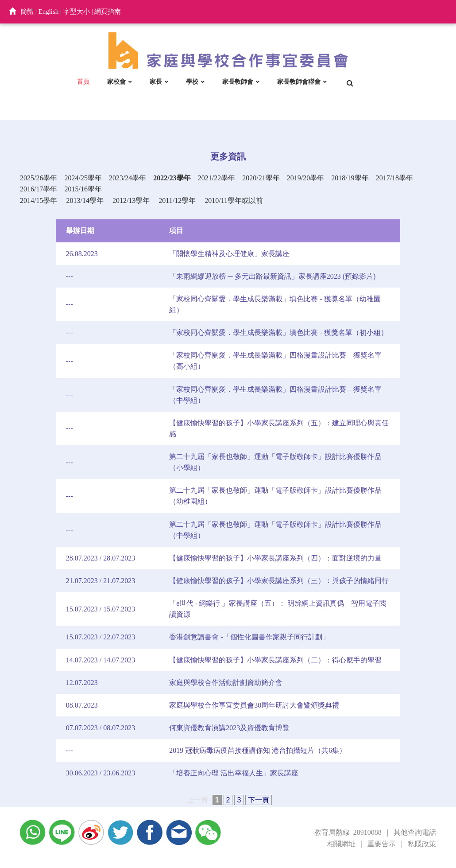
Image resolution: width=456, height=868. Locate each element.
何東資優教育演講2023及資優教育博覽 (229, 728)
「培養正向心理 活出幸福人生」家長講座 (234, 773)
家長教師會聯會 (299, 82)
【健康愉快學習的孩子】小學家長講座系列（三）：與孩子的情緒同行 (279, 581)
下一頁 (259, 800)
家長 (156, 82)
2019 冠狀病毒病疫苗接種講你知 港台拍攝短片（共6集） (258, 750)
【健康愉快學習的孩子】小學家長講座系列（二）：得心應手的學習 (275, 660)
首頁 (83, 82)
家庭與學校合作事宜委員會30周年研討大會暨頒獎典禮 (254, 705)
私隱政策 (422, 844)
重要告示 (382, 844)
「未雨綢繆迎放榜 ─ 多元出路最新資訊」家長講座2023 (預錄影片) (272, 276)
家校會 (116, 82)
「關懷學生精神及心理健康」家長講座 (229, 254)
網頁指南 (108, 12)
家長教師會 (238, 82)
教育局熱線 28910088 (348, 832)
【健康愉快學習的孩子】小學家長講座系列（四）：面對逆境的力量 (275, 558)
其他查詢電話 (415, 832)
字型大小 (77, 12)
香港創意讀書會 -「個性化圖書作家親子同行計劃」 (249, 637)
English (49, 12)
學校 (192, 82)
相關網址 (341, 844)
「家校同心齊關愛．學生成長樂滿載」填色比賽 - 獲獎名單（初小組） (278, 333)
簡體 (27, 12)
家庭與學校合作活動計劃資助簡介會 (226, 683)
